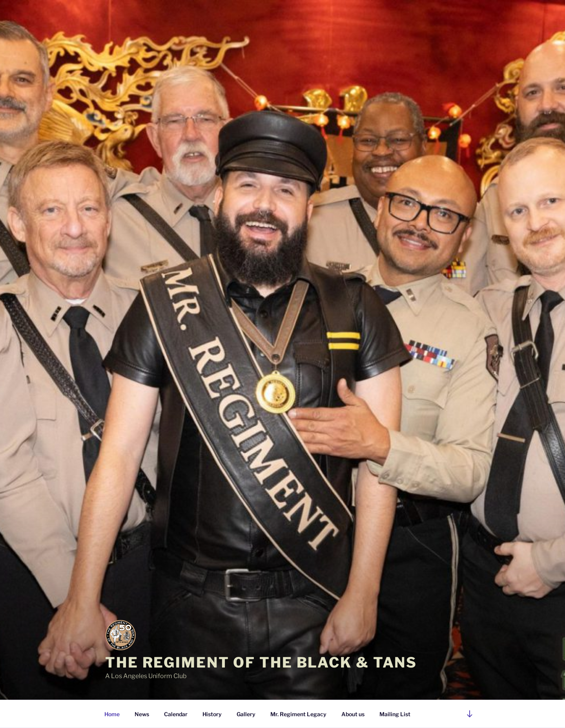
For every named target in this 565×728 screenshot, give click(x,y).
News (142, 714)
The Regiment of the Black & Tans (261, 662)
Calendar (176, 714)
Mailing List (395, 714)
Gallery (246, 714)
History (212, 714)
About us (353, 714)
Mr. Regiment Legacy (298, 714)
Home (112, 714)
